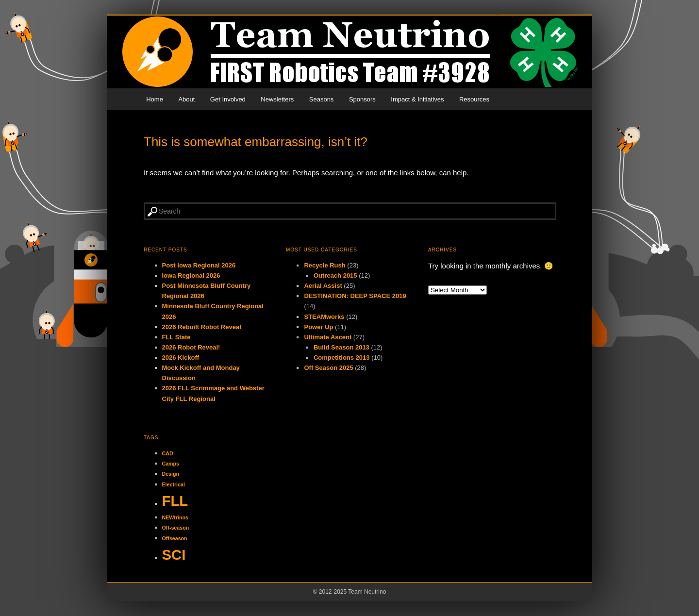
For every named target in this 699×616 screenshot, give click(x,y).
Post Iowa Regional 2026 (199, 265)
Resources (474, 99)
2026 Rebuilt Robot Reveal (202, 327)
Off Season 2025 (328, 368)
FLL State (176, 337)
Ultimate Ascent (328, 337)
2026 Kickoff (181, 358)
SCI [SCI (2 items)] (174, 555)
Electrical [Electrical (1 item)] (174, 484)
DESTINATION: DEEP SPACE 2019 (355, 296)
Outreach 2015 (335, 275)
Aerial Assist (323, 286)
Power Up (318, 327)
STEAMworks (324, 317)
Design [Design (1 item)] (171, 474)
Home (155, 99)
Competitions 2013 (342, 358)
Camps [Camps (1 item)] (171, 464)
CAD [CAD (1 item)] (168, 453)
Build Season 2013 (341, 347)
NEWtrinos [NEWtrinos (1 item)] (175, 517)
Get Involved (228, 99)
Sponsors (362, 99)
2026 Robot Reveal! (191, 347)
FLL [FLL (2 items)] (175, 501)
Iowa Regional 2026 (191, 275)
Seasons (322, 99)
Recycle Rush (325, 265)
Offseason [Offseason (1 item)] (175, 538)
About (186, 99)
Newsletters (277, 99)
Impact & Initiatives (417, 99)
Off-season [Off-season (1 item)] (176, 528)
